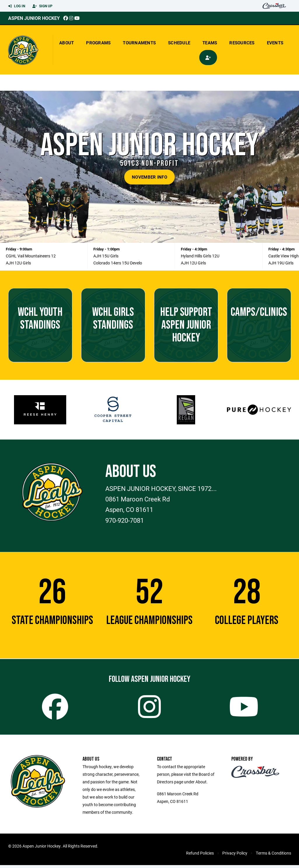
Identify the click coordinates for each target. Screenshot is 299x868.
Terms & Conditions (273, 856)
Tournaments (139, 43)
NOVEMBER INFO (149, 177)
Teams (210, 43)
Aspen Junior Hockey (34, 18)
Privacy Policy (235, 856)
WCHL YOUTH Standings (40, 319)
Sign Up (42, 6)
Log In (17, 6)
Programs (98, 43)
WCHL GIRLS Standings (113, 319)
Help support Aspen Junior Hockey (186, 325)
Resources (242, 43)
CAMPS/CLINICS (259, 312)
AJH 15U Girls (106, 256)
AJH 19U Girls (281, 263)
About (67, 43)
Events (275, 43)
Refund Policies (200, 856)
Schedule (179, 43)
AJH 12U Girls (18, 263)
